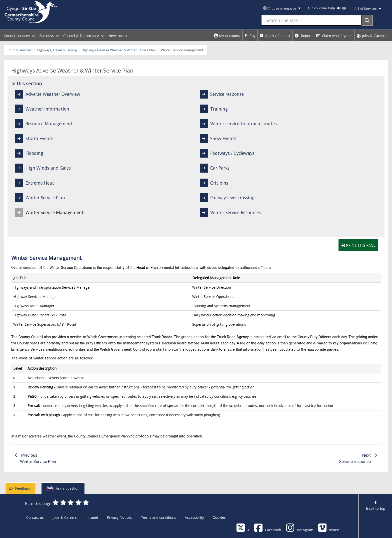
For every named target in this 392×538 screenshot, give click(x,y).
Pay (250, 36)
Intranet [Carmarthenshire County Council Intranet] (92, 517)
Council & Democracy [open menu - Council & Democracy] (84, 36)
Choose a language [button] (282, 8)
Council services (20, 50)
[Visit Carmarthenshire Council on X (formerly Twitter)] (243, 527)
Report (303, 36)
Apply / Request (275, 36)
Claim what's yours (334, 36)
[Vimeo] (329, 527)
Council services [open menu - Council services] (20, 36)
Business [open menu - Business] (49, 36)
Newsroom (117, 36)
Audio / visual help (327, 8)
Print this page (358, 245)
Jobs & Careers (371, 36)
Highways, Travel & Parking (57, 50)
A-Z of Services (368, 9)
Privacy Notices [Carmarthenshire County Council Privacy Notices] (119, 517)
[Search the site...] (311, 20)
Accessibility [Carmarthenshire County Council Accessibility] (194, 517)
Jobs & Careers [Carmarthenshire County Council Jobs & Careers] (65, 517)
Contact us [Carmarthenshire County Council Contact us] (35, 517)
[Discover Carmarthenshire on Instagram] (299, 527)
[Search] (367, 20)
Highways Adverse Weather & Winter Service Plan (119, 50)
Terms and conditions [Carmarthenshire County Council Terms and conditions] (158, 517)
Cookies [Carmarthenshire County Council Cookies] (219, 517)
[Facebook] (267, 527)
